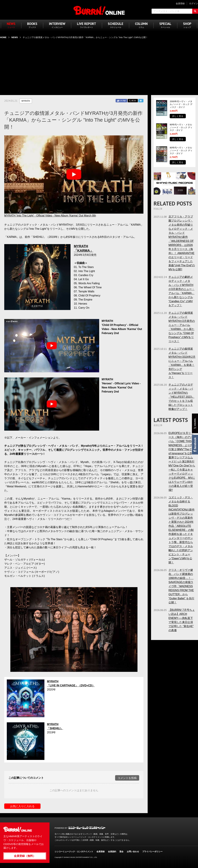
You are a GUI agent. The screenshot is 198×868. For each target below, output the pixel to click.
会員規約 (112, 852)
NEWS (15, 37)
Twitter (133, 101)
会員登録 (101, 852)
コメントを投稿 (127, 778)
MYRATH (26, 101)
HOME (3, 37)
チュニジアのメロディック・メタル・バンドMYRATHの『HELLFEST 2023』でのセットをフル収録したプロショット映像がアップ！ (181, 397)
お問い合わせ (133, 852)
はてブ (141, 101)
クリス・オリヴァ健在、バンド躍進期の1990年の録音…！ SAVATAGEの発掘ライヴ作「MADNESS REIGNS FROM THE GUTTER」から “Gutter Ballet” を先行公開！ (181, 586)
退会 (121, 852)
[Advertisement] (99, 65)
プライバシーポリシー (152, 852)
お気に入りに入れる (22, 806)
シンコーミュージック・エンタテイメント (87, 828)
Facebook (195, 445)
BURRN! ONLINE (99, 10)
